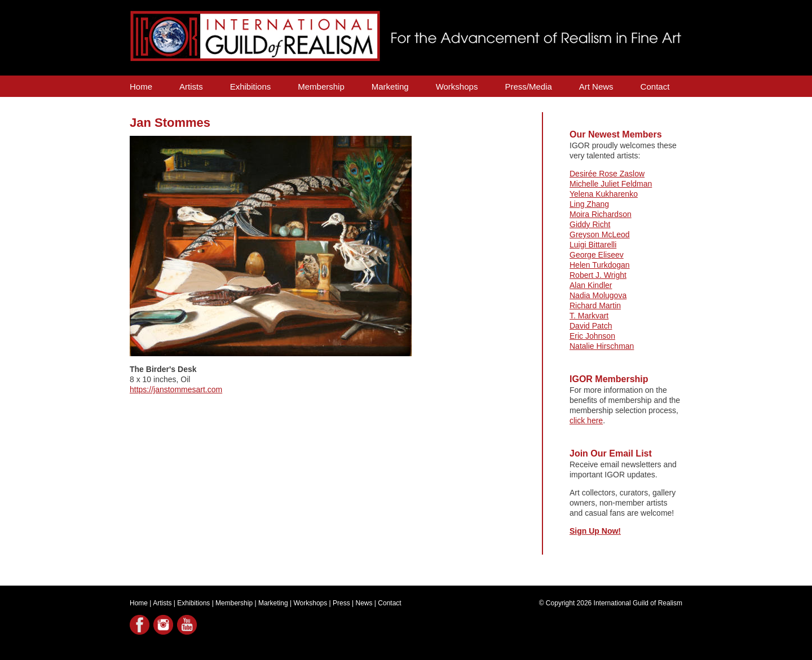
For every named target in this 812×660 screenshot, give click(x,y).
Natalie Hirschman (602, 346)
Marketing (390, 87)
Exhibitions (251, 87)
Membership (321, 87)
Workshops (457, 87)
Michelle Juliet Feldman (611, 184)
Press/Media (528, 87)
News (364, 603)
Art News (596, 87)
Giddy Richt (590, 224)
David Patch (591, 326)
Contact (655, 87)
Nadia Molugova (598, 295)
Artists (191, 87)
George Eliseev (597, 255)
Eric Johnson (592, 336)
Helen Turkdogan (600, 265)
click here (586, 420)
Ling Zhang (589, 204)
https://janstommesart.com (176, 389)
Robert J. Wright (598, 275)
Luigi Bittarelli (593, 245)
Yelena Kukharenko (604, 194)
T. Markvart (589, 316)
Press (341, 603)
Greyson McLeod (600, 234)
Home (141, 87)
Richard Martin (595, 305)
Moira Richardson (601, 214)
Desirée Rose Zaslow (607, 174)
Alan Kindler (591, 285)
